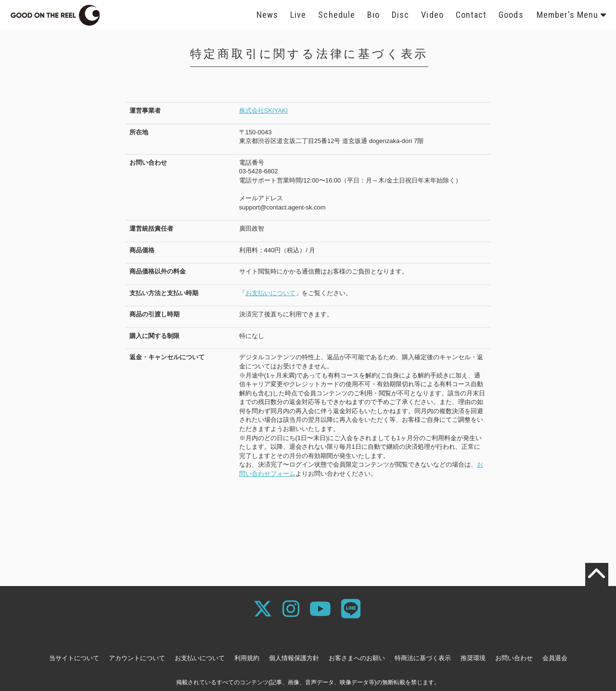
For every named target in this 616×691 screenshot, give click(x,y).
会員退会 (555, 658)
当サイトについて (74, 658)
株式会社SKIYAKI (264, 111)
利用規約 (247, 658)
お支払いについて (270, 293)
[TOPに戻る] (597, 574)
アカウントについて (137, 658)
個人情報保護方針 (294, 658)
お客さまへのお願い (357, 658)
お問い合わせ (514, 658)
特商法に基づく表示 (423, 658)
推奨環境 (473, 658)
